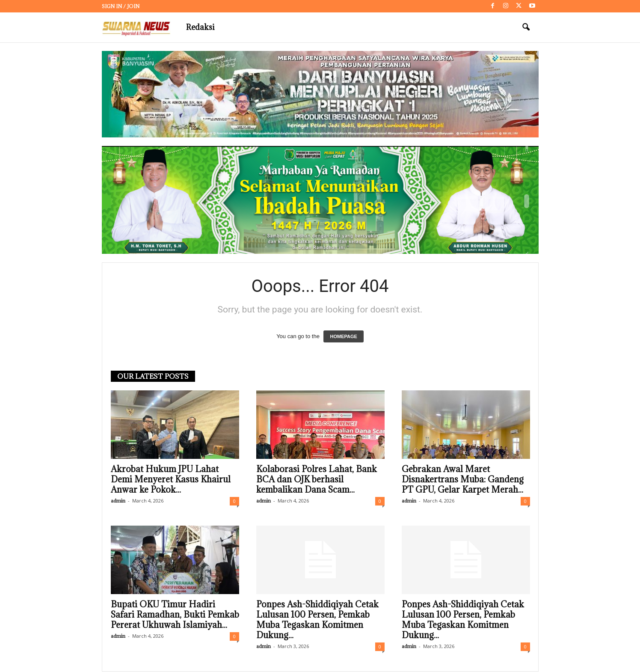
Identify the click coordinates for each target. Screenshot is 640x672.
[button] (526, 27)
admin (118, 501)
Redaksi (200, 27)
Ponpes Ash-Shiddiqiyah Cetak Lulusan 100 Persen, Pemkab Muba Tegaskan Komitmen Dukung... (317, 620)
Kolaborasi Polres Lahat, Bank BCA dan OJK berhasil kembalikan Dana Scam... (317, 479)
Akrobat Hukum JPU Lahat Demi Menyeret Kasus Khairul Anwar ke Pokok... (171, 479)
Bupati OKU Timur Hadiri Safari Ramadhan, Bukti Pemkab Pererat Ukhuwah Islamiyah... (175, 615)
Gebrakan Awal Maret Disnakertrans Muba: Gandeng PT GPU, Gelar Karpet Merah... (463, 479)
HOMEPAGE (343, 336)
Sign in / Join (121, 6)
